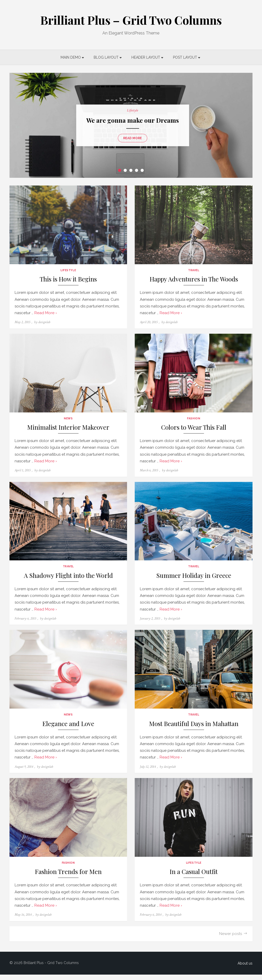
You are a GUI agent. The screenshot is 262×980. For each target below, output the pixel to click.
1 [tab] (120, 170)
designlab (43, 323)
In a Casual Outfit (195, 877)
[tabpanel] (131, 125)
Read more (131, 138)
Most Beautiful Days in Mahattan (195, 728)
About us (247, 969)
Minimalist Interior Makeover (67, 430)
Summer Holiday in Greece (195, 579)
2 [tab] (125, 170)
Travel (194, 271)
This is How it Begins (67, 280)
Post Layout (185, 57)
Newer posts (232, 939)
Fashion (195, 420)
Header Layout (146, 57)
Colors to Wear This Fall (195, 430)
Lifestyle (131, 110)
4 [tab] (137, 170)
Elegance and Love (67, 728)
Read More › (44, 314)
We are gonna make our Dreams (131, 120)
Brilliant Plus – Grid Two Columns (131, 20)
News (67, 420)
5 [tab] (142, 170)
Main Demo (71, 57)
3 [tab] (131, 170)
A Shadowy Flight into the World (68, 579)
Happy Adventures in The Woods (195, 280)
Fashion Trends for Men (67, 877)
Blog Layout (106, 57)
